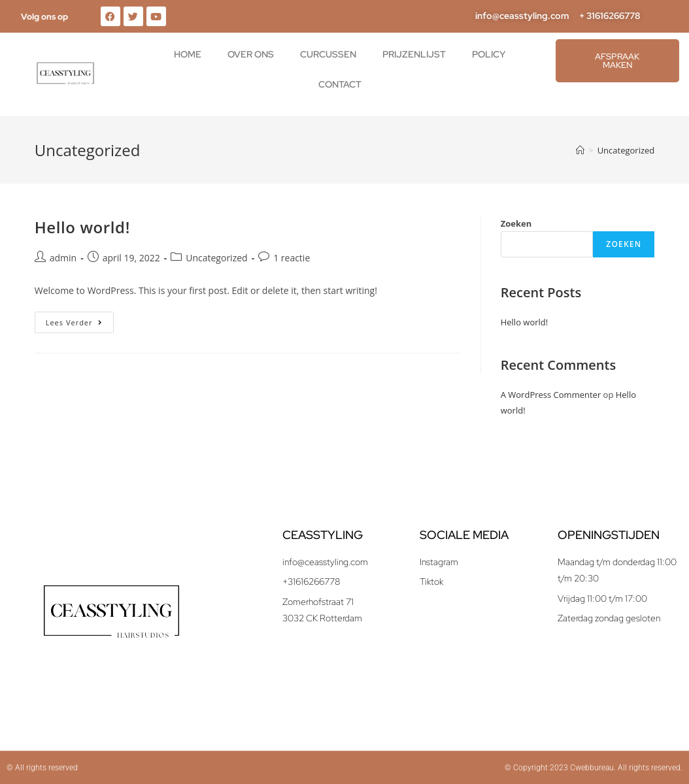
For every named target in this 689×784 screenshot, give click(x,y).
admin (63, 258)
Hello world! (82, 227)
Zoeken (516, 223)
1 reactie (292, 258)
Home (188, 54)
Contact (340, 84)
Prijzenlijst (414, 54)
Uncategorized (626, 150)
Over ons (251, 54)
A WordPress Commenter (551, 395)
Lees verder (80, 319)
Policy (489, 54)
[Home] (580, 150)
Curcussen (328, 54)
